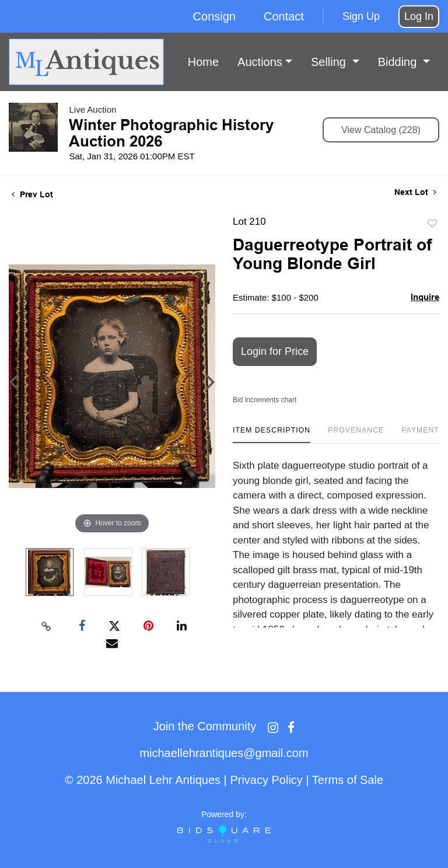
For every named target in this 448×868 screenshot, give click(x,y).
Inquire (425, 297)
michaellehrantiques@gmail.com (224, 753)
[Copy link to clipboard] (47, 626)
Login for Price (275, 351)
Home (203, 62)
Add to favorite (432, 224)
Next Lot (415, 192)
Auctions (260, 62)
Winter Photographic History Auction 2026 (171, 133)
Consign (214, 16)
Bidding (399, 62)
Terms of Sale (348, 780)
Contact (284, 16)
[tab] (272, 435)
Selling (330, 62)
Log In (419, 16)
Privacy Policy (266, 780)
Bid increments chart (265, 400)
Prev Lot (32, 194)
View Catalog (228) (381, 130)
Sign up (361, 16)
